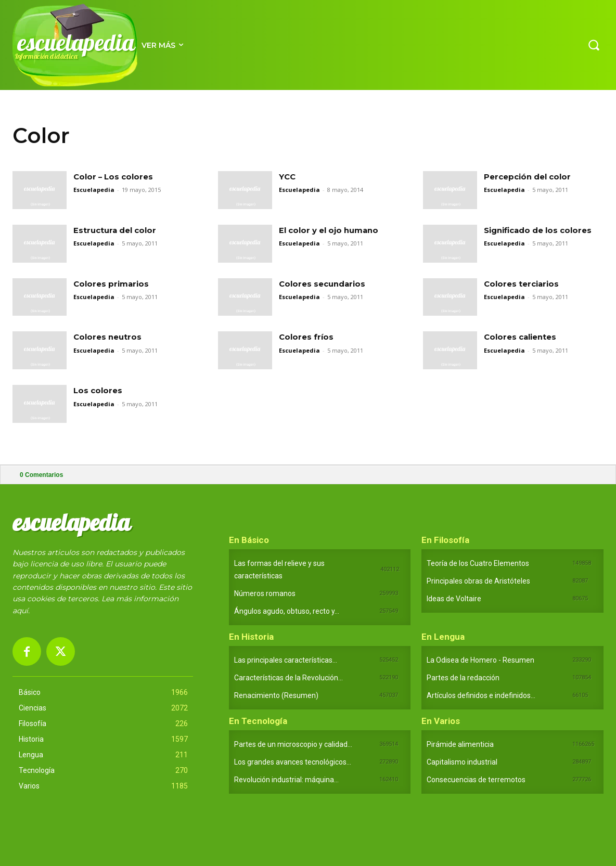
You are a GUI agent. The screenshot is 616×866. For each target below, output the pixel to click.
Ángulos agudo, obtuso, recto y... (287, 611)
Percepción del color (531, 177)
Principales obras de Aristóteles (478, 581)
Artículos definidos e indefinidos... (481, 695)
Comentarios (41, 475)
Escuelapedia (94, 190)
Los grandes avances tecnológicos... (293, 762)
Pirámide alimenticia (460, 744)
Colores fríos (307, 337)
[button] (594, 45)
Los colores (99, 390)
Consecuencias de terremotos (476, 780)
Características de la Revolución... (288, 678)
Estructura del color (118, 230)
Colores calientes (523, 337)
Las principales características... (286, 660)
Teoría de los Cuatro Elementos (478, 563)
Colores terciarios (524, 284)
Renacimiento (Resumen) (276, 695)
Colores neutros (109, 337)
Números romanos (265, 593)
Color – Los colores (116, 177)
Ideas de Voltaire (454, 599)
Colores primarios (113, 284)
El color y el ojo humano (333, 230)
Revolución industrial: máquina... (286, 780)
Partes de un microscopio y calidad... (293, 744)
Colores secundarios (325, 284)
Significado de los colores (542, 230)
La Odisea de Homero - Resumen (480, 660)
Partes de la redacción (463, 678)
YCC (288, 177)
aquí (20, 611)
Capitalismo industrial (462, 762)
